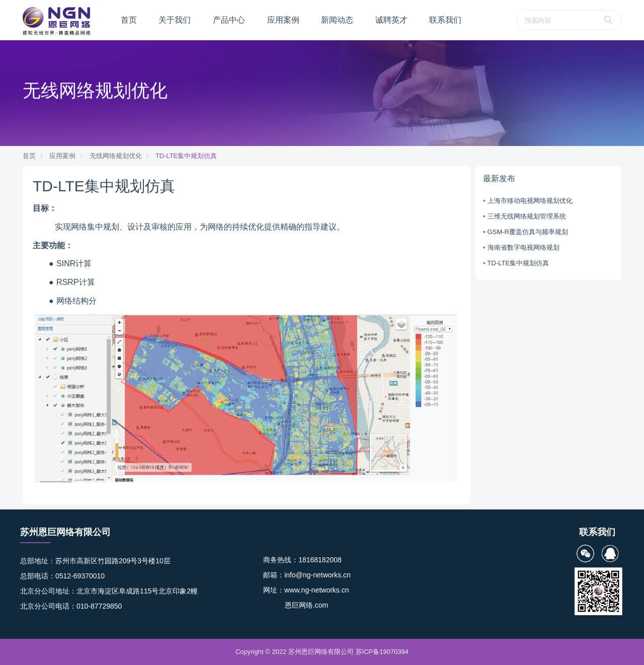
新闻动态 (337, 20)
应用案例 (283, 20)
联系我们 (445, 20)
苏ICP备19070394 (382, 652)
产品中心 (229, 20)
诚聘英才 (391, 20)
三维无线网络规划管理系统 (527, 216)
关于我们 (175, 20)
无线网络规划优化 (116, 156)
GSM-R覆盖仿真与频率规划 (528, 232)
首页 (129, 20)
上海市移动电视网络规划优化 (530, 201)
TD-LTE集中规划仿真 (186, 156)
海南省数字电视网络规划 (524, 247)
